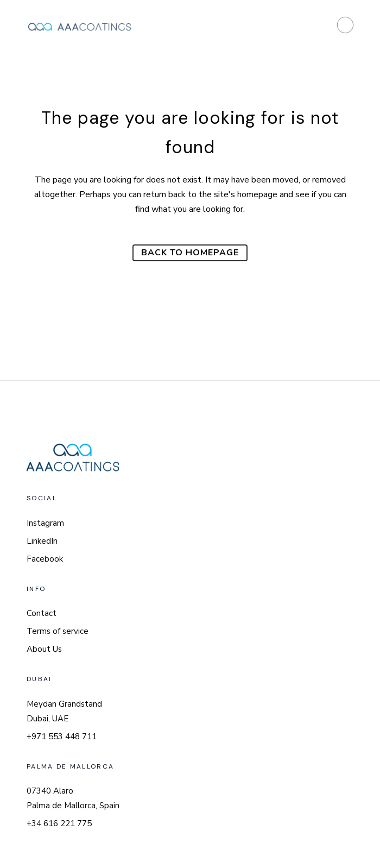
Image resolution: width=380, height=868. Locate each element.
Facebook (45, 559)
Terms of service (58, 631)
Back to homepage (190, 253)
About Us (44, 649)
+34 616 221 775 (59, 823)
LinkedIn (42, 541)
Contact (42, 613)
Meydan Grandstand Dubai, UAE (64, 711)
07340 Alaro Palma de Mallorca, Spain (73, 798)
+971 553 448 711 (62, 737)
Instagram (45, 523)
